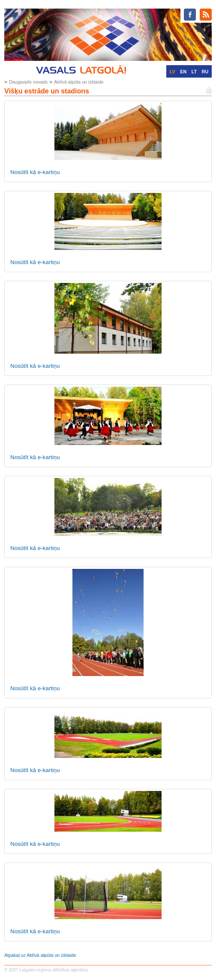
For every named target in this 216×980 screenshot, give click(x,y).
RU (205, 72)
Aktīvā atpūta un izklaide (79, 82)
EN (183, 72)
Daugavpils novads (28, 82)
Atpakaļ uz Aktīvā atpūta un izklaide (40, 955)
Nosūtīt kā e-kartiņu (35, 172)
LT (194, 72)
